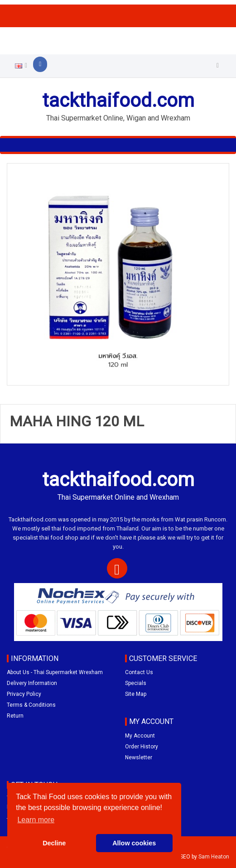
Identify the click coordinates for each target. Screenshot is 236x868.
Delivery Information (32, 683)
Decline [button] (54, 843)
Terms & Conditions (31, 705)
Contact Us (139, 672)
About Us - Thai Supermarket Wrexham (55, 672)
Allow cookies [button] (134, 843)
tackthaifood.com (118, 100)
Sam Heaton (214, 857)
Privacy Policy (24, 694)
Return (15, 716)
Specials (136, 683)
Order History (142, 747)
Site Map (136, 694)
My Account (140, 736)
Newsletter (139, 757)
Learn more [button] (36, 820)
